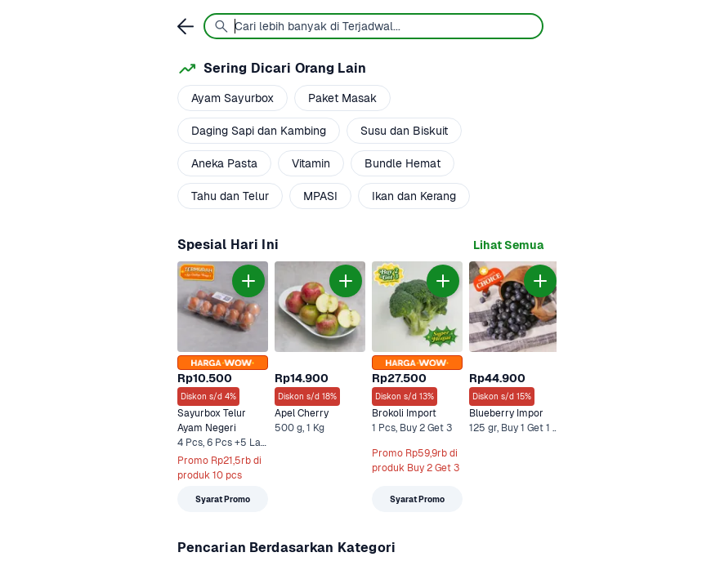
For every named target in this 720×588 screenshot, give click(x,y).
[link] (508, 245)
